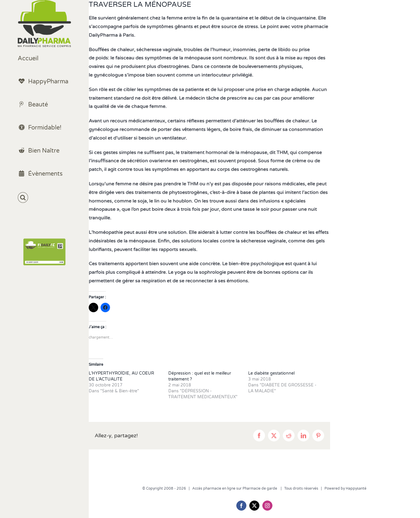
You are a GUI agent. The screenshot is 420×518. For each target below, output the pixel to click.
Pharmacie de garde (260, 488)
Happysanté (356, 488)
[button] (44, 198)
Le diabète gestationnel (271, 373)
